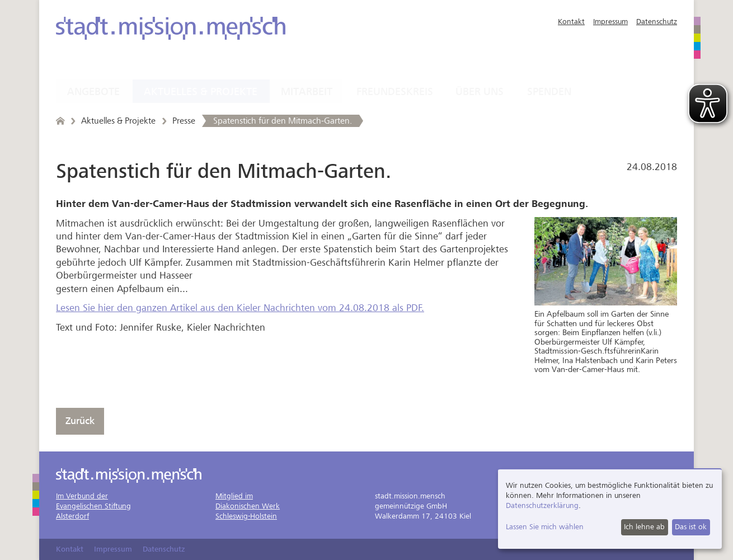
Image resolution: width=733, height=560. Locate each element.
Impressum (610, 22)
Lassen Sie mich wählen (545, 527)
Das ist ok (691, 527)
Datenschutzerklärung (542, 505)
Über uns (480, 92)
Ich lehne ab (644, 527)
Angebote (93, 92)
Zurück (80, 421)
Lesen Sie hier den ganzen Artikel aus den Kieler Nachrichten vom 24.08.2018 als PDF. (240, 308)
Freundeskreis (395, 92)
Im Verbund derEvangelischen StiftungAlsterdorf (93, 506)
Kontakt (571, 22)
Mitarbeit (307, 92)
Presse (184, 121)
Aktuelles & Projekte (201, 92)
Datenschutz (657, 22)
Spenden (549, 92)
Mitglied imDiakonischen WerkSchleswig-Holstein (248, 506)
